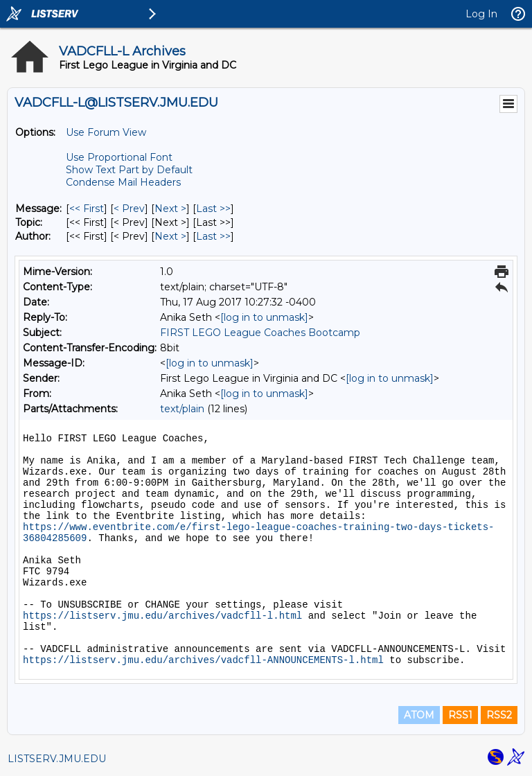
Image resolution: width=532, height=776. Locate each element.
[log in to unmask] (264, 317)
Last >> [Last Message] (213, 209)
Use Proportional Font (119, 157)
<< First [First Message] (87, 209)
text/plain (182, 409)
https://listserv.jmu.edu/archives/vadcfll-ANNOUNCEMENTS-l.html (203, 660)
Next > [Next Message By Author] (170, 236)
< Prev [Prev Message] (129, 209)
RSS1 (460, 715)
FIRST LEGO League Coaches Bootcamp (260, 333)
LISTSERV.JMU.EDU (57, 759)
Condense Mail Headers (123, 182)
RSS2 (499, 715)
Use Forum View (106, 132)
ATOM (419, 715)
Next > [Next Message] (170, 209)
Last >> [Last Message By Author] (213, 236)
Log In (481, 14)
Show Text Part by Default (129, 170)
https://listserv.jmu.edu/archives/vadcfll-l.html (162, 616)
